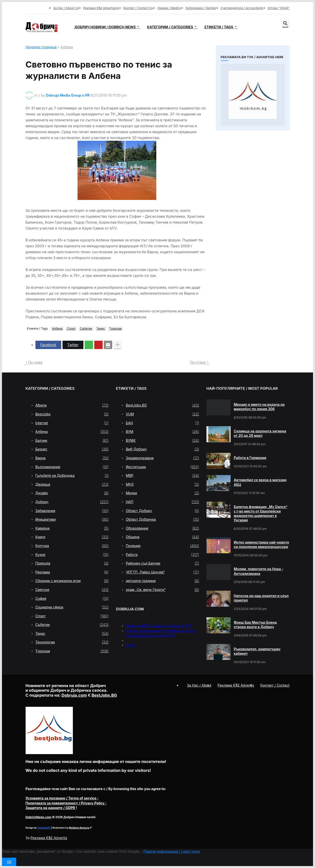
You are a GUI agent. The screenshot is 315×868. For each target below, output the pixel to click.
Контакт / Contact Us (138, 8)
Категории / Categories (170, 27)
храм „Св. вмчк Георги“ (162, 590)
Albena (72, 405)
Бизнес (72, 449)
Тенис (101, 328)
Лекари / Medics (169, 8)
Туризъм (116, 328)
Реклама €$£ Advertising (101, 8)
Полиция (162, 546)
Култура (72, 546)
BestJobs (72, 414)
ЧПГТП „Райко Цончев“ (162, 572)
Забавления (72, 511)
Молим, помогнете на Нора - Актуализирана (259, 571)
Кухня (72, 555)
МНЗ (162, 484)
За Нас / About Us (66, 8)
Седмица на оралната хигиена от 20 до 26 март (260, 433)
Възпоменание (72, 467)
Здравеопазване (162, 458)
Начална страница (41, 47)
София (72, 599)
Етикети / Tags (219, 27)
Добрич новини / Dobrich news (105, 27)
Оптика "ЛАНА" (279, 8)
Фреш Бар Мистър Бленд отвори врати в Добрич (255, 625)
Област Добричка (162, 519)
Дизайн (72, 493)
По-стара (198, 362)
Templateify (44, 828)
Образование (162, 528)
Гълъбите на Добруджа (72, 476)
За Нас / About (199, 685)
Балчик (72, 441)
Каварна (72, 528)
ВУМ (162, 432)
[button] (285, 24)
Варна (72, 458)
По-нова (35, 362)
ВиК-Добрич (162, 449)
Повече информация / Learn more (172, 851)
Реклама (72, 572)
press (130, 645)
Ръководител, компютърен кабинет (257, 651)
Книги (72, 537)
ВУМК (162, 441)
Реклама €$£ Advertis (49, 838)
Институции (162, 467)
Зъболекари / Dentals (201, 8)
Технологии (72, 642)
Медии (162, 493)
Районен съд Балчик (162, 563)
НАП (162, 502)
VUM (162, 414)
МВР (162, 476)
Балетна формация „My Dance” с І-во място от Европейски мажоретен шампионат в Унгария (261, 514)
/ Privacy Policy (66, 803)
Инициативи (72, 519)
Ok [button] (9, 862)
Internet (72, 423)
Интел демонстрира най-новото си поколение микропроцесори (261, 544)
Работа (162, 555)
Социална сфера (72, 607)
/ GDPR (51, 808)
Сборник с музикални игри (72, 581)
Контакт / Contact (275, 685)
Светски (72, 590)
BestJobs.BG (162, 405)
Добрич (72, 502)
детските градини (162, 581)
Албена (67, 47)
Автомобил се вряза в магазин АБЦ (260, 482)
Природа (72, 563)
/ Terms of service (62, 798)
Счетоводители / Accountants (242, 8)
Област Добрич (162, 511)
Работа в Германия (250, 458)
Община (162, 537)
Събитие (86, 328)
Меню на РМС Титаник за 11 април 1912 (159, 626)
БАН (162, 423)
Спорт (71, 328)
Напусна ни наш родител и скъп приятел (261, 598)
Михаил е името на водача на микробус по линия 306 (259, 407)
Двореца (72, 484)
